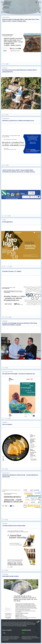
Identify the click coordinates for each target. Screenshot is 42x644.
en (40, 2)
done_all (38, 622)
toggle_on (23, 633)
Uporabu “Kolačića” (22, 626)
